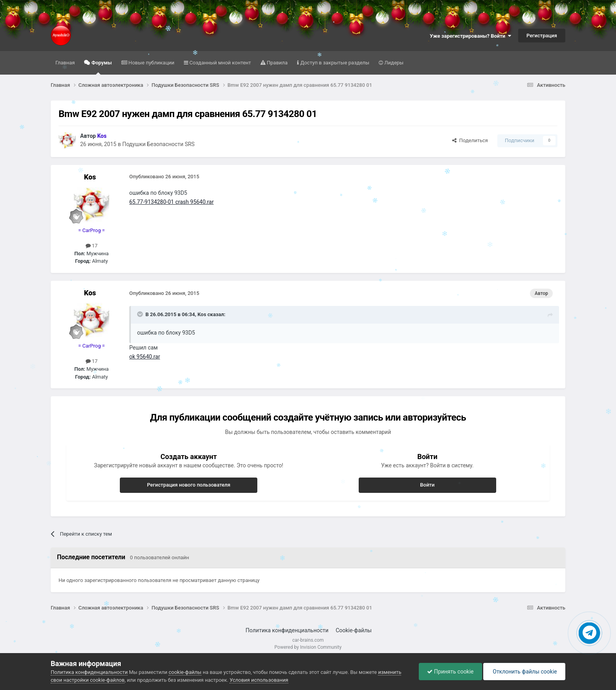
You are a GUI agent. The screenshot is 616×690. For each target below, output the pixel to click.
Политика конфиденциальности (287, 630)
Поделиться (470, 140)
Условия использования (259, 680)
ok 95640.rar (145, 357)
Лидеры (393, 63)
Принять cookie (450, 672)
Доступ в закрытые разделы (334, 63)
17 (92, 246)
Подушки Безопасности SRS (158, 144)
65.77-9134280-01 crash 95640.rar (171, 202)
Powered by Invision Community (308, 647)
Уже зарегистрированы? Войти (470, 36)
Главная (65, 63)
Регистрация (542, 36)
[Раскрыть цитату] (141, 314)
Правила (277, 63)
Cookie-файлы (354, 630)
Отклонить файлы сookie (524, 672)
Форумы (101, 67)
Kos (90, 177)
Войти (427, 485)
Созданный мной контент (220, 63)
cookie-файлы (185, 672)
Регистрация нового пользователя (189, 485)
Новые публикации (151, 63)
